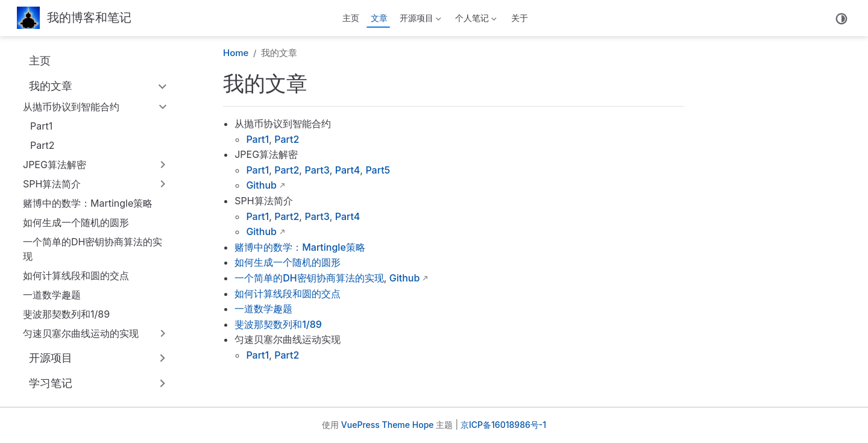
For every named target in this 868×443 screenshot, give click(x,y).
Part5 (378, 170)
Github (261, 185)
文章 (379, 18)
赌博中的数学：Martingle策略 (88, 203)
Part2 (42, 145)
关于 (520, 18)
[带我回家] (74, 18)
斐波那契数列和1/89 (66, 314)
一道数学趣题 (52, 295)
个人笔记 (475, 20)
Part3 (317, 170)
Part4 (348, 170)
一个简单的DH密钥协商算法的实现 (93, 249)
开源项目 (419, 20)
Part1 (41, 126)
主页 (351, 18)
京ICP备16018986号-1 (503, 425)
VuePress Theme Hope (388, 425)
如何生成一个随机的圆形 (76, 222)
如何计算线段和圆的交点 (76, 275)
